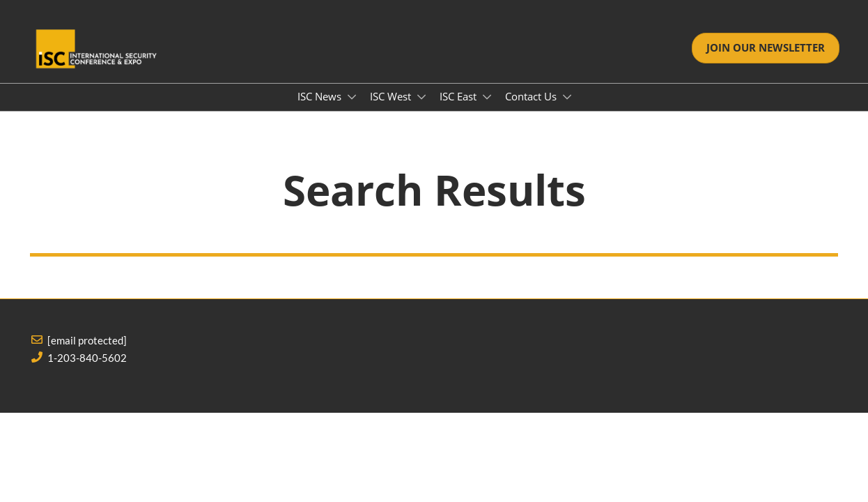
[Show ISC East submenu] (487, 97)
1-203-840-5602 (87, 358)
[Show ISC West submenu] (421, 97)
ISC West (392, 96)
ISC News (321, 96)
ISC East (459, 96)
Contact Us (532, 96)
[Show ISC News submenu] (352, 97)
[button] (766, 48)
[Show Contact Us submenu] (567, 97)
